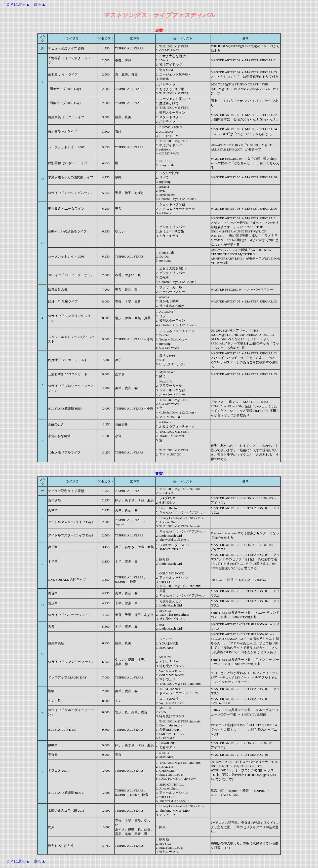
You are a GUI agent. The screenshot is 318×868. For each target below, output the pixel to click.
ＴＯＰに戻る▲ (16, 4)
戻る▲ (40, 4)
